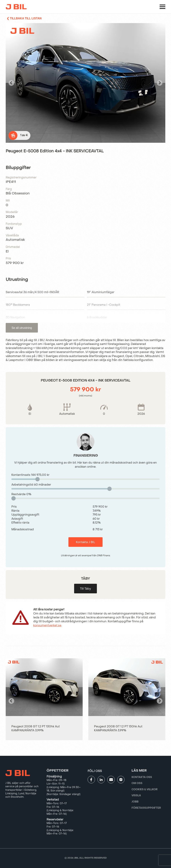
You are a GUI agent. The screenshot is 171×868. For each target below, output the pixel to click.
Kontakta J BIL (85, 542)
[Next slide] (160, 83)
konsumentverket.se (47, 625)
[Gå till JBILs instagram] (121, 780)
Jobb (135, 802)
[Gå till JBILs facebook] (91, 780)
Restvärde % (21, 494)
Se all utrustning (22, 328)
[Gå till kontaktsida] (111, 780)
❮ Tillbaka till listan (24, 18)
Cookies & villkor (145, 789)
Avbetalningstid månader (31, 485)
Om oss (137, 783)
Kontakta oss (142, 777)
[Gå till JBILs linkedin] (101, 780)
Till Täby (85, 589)
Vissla (136, 795)
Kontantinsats (30, 475)
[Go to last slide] (11, 83)
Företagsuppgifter (146, 808)
